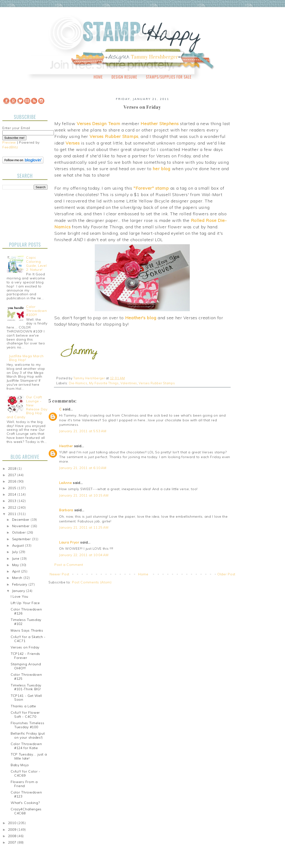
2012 (13, 507)
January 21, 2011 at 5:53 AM (83, 431)
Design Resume (124, 77)
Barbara (66, 510)
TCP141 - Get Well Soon (26, 698)
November (21, 526)
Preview (9, 142)
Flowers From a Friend (24, 784)
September (22, 539)
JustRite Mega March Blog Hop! (26, 358)
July (16, 552)
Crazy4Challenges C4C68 (26, 811)
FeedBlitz (10, 147)
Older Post (226, 574)
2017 (13, 475)
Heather (66, 446)
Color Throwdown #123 (26, 794)
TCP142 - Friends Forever (25, 656)
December (21, 520)
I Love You (19, 596)
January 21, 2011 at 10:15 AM (84, 495)
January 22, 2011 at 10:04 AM (84, 555)
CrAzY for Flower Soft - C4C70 (25, 715)
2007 (13, 842)
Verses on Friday (25, 647)
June (16, 558)
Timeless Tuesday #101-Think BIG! (26, 687)
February (20, 584)
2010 (13, 823)
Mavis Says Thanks (27, 630)
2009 (13, 830)
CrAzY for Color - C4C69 (26, 773)
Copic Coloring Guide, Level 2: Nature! (36, 263)
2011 (13, 514)
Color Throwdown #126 (26, 611)
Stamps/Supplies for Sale (169, 77)
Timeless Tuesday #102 (26, 622)
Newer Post (59, 574)
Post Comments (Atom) (92, 582)
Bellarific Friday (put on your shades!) (28, 735)
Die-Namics (78, 383)
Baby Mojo (20, 765)
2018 (13, 469)
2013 (13, 501)
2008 (13, 836)
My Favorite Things (104, 383)
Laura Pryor (69, 542)
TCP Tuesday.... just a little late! (29, 756)
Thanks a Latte (23, 706)
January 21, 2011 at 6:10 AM (83, 468)
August (19, 545)
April (17, 571)
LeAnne (65, 483)
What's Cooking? (25, 803)
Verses (73, 143)
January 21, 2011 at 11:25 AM (84, 527)
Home (98, 77)
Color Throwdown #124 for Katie (26, 746)
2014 (13, 494)
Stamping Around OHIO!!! (26, 666)
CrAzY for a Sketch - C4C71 (28, 639)
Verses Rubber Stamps (157, 383)
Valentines (129, 383)
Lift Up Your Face (25, 603)
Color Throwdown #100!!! (36, 311)
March (18, 578)
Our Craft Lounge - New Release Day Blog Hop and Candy (27, 407)
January (19, 591)
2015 (13, 488)
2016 (13, 481)
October (20, 532)
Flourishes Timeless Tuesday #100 (27, 725)
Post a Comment (69, 565)
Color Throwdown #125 (26, 677)
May (16, 565)
